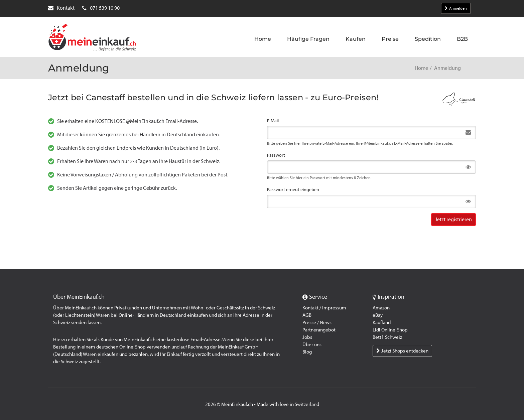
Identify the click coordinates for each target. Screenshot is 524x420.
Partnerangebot (319, 330)
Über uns (312, 344)
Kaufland (382, 322)
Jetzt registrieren (453, 219)
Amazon (381, 308)
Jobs (307, 337)
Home (421, 68)
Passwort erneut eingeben (293, 190)
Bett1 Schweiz (387, 337)
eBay (378, 315)
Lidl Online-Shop (390, 330)
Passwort (276, 155)
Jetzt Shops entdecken (402, 351)
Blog (307, 352)
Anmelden (456, 8)
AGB (307, 315)
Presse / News (317, 322)
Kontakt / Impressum (324, 308)
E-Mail (273, 121)
